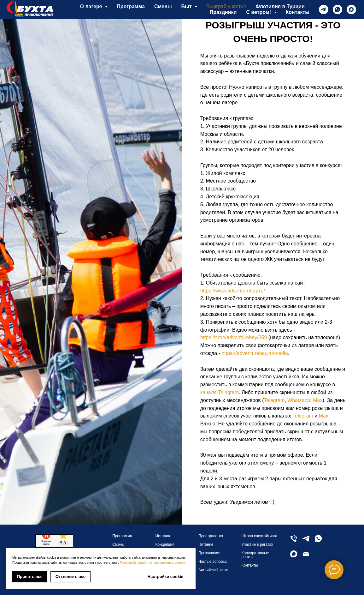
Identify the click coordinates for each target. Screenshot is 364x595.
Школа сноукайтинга (259, 536)
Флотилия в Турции (280, 6)
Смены (163, 6)
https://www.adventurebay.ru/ (233, 291)
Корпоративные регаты (255, 555)
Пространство (211, 536)
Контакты (298, 12)
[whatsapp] (338, 9)
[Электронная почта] (306, 557)
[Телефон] (294, 541)
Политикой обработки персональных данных (153, 563)
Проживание (209, 553)
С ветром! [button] (259, 12)
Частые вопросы (213, 562)
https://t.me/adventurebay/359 (234, 337)
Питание (206, 544)
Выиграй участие (226, 6)
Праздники (223, 12)
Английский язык (213, 570)
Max (318, 400)
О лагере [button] (92, 6)
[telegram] (324, 9)
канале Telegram (220, 392)
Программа (131, 6)
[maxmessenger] (351, 9)
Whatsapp (299, 400)
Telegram (274, 400)
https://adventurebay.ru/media (255, 353)
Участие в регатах (257, 544)
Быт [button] (187, 6)
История (163, 536)
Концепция (165, 544)
